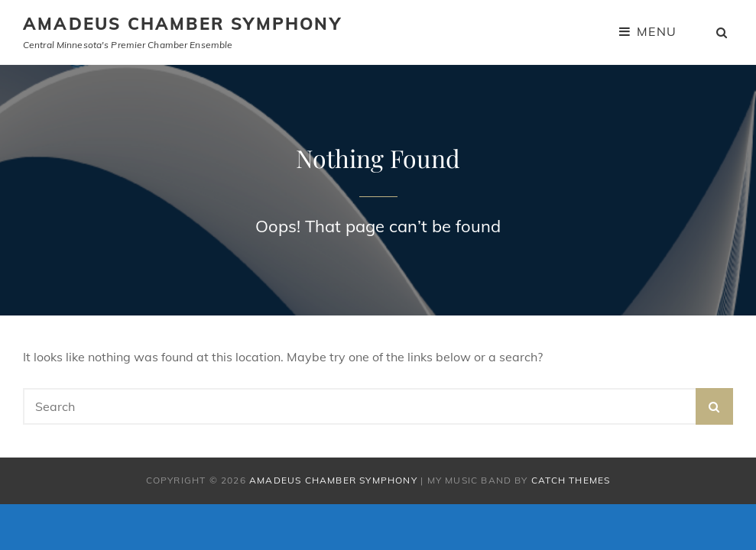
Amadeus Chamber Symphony (182, 24)
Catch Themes (571, 480)
